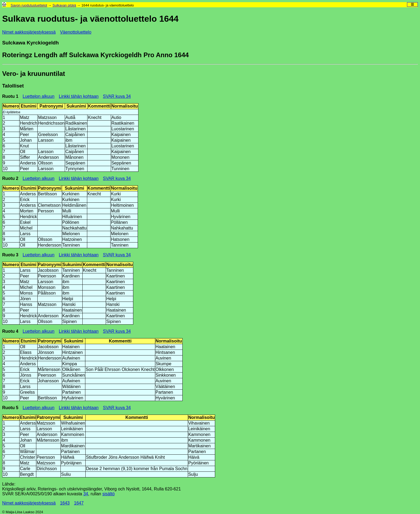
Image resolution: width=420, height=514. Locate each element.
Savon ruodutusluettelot (29, 5)
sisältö (109, 494)
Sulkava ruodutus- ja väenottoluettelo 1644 (90, 19)
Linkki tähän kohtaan (79, 96)
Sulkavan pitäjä (64, 5)
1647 (79, 503)
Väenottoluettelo (76, 32)
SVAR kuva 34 (117, 96)
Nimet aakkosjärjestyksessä (29, 32)
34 (86, 494)
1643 (65, 503)
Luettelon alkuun (39, 96)
